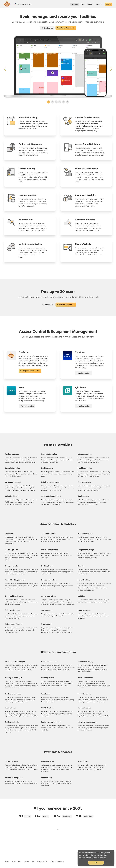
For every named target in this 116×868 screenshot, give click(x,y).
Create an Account (66, 28)
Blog (20, 862)
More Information (83, 373)
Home (7, 862)
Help (33, 862)
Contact (26, 862)
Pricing (14, 862)
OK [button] (96, 863)
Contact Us (47, 28)
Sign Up (99, 4)
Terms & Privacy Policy (57, 862)
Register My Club (42, 862)
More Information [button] (100, 858)
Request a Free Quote (30, 371)
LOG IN (109, 4)
